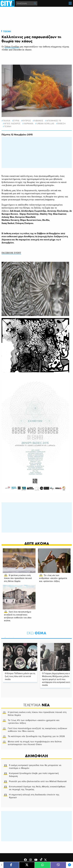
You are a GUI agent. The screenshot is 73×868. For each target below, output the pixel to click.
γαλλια (7, 121)
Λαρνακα (29, 124)
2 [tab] (9, 637)
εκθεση (62, 124)
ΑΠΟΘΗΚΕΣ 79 (54, 121)
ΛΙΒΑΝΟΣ (39, 121)
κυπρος (27, 121)
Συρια (16, 121)
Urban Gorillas (12, 47)
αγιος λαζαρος (12, 124)
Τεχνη (7, 31)
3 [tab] (13, 637)
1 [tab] (4, 637)
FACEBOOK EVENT (11, 253)
